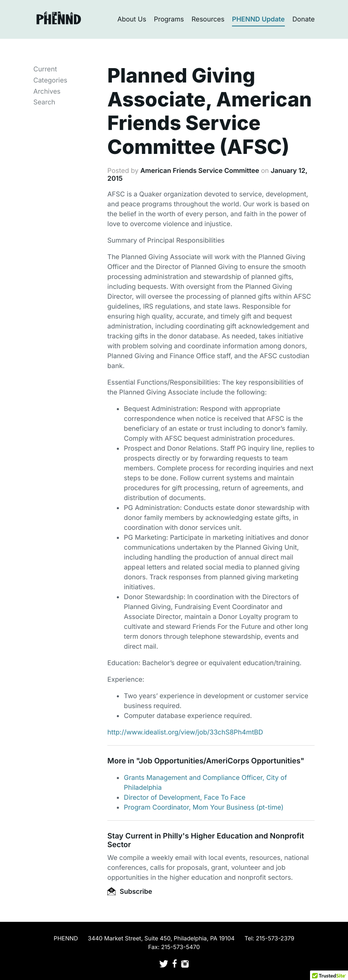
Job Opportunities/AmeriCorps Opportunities (219, 761)
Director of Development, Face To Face (185, 797)
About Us (132, 19)
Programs (169, 19)
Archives (47, 91)
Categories (50, 80)
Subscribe (130, 891)
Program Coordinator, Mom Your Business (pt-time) (204, 807)
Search (44, 102)
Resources (208, 19)
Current (45, 69)
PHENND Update (258, 19)
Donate (303, 19)
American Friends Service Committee (200, 170)
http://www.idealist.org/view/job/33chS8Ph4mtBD (185, 732)
